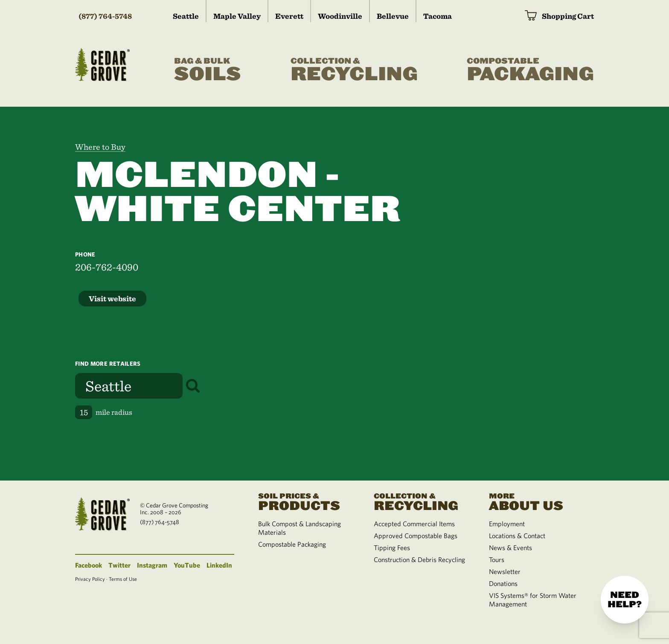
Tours (497, 559)
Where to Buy (100, 147)
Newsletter (505, 571)
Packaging (530, 70)
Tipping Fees (392, 548)
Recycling (354, 70)
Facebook (89, 565)
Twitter (119, 565)
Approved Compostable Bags (416, 536)
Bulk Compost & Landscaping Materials (300, 528)
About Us (536, 501)
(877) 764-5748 (105, 16)
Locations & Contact (517, 536)
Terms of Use (123, 579)
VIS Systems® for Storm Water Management (533, 600)
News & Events (510, 548)
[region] (502, 294)
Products (305, 501)
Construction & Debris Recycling (419, 559)
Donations (503, 583)
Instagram (152, 565)
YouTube (187, 565)
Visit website (112, 299)
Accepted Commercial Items (414, 524)
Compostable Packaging (292, 544)
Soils (208, 70)
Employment (507, 524)
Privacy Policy (90, 579)
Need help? (625, 600)
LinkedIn (219, 565)
